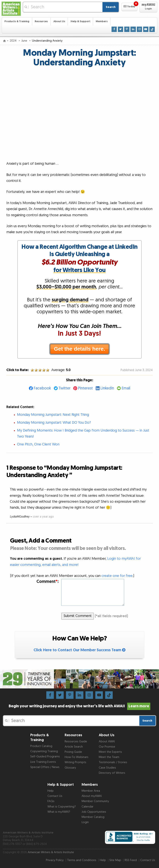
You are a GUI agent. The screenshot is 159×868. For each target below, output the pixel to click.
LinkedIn (107, 388)
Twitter (64, 388)
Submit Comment (78, 616)
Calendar (88, 807)
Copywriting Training (44, 751)
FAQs (51, 801)
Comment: (48, 582)
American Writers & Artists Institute (51, 852)
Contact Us (55, 796)
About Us (59, 21)
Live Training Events (43, 762)
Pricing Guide (73, 752)
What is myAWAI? (59, 812)
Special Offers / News (45, 767)
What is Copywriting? (62, 807)
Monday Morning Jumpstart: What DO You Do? (54, 423)
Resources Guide (76, 742)
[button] (129, 7)
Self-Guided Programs (45, 757)
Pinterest (85, 388)
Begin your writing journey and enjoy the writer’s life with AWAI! (79, 706)
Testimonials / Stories (113, 762)
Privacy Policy (55, 860)
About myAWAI (92, 796)
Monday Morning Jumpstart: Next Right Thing (53, 415)
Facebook (42, 388)
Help (51, 791)
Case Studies (107, 768)
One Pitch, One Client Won (38, 444)
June (25, 41)
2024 (14, 41)
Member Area (91, 791)
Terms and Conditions (82, 860)
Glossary (70, 768)
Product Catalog (41, 746)
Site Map (115, 860)
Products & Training (17, 21)
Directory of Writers (112, 773)
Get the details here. (80, 349)
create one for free (117, 576)
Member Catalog (93, 817)
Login (85, 822)
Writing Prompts (75, 762)
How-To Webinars (77, 757)
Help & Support (80, 21)
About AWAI (107, 742)
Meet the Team (109, 757)
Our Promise (107, 747)
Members (102, 21)
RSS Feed (131, 860)
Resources (41, 21)
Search (111, 7)
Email (126, 388)
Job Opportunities (94, 812)
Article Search (74, 747)
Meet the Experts (110, 752)
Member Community (95, 801)
